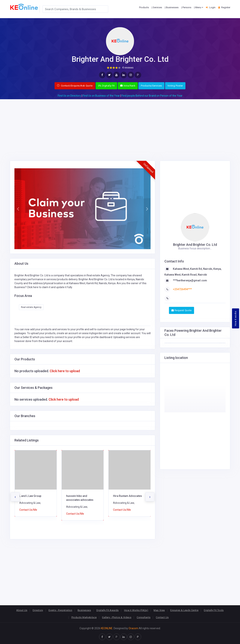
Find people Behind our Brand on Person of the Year (152, 96)
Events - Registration (60, 610)
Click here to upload (65, 371)
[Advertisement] (120, 125)
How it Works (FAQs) (136, 610)
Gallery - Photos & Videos (117, 617)
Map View (159, 610)
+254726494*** (182, 289)
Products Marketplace (84, 617)
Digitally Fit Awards (108, 610)
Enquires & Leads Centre (184, 610)
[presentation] (15, 497)
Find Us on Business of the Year (101, 96)
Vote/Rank (128, 86)
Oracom (133, 628)
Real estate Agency (31, 307)
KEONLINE (107, 628)
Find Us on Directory (69, 96)
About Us (22, 610)
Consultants (144, 617)
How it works (236, 319)
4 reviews (128, 68)
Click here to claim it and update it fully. (50, 287)
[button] (18, 209)
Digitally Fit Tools (214, 610)
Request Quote (181, 310)
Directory (38, 610)
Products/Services (151, 86)
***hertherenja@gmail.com (190, 280)
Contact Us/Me (28, 510)
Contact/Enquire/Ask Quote (75, 86)
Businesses (84, 610)
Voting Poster (175, 86)
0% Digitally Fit (106, 86)
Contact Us (162, 617)
